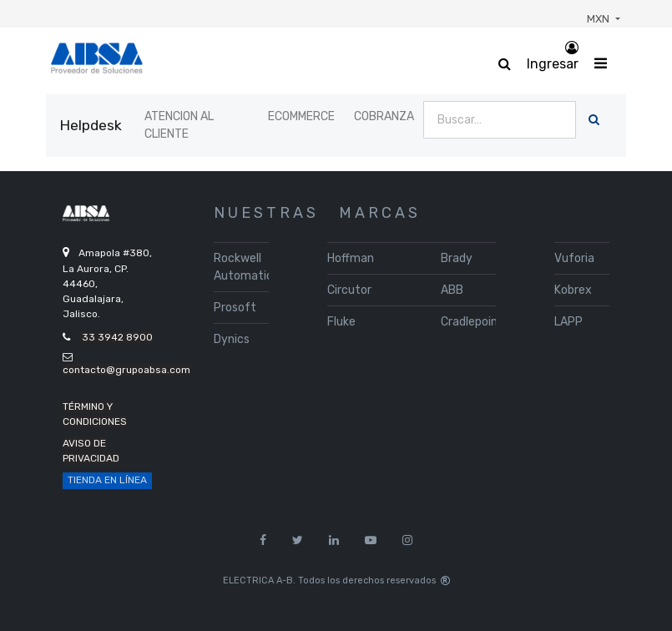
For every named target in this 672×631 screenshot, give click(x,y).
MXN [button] (599, 19)
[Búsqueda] (594, 120)
